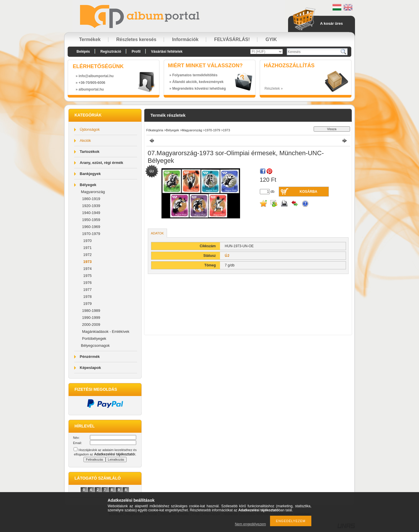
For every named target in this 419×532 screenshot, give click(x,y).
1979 (87, 304)
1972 (87, 255)
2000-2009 (91, 325)
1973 (87, 262)
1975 (87, 276)
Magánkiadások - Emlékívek (106, 332)
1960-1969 (91, 227)
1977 (87, 290)
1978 (87, 297)
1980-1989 (91, 311)
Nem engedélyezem (250, 524)
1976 (87, 283)
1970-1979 (91, 234)
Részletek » (274, 89)
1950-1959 (91, 220)
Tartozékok (90, 152)
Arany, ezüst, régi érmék (101, 163)
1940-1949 (91, 213)
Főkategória (155, 130)
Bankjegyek (90, 174)
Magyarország (93, 192)
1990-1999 (91, 318)
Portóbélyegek (94, 339)
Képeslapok (90, 368)
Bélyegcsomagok (95, 345)
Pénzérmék (90, 357)
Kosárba (309, 192)
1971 (87, 248)
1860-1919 (91, 199)
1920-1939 (91, 206)
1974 (87, 269)
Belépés (83, 52)
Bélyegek (88, 185)
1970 (87, 241)
